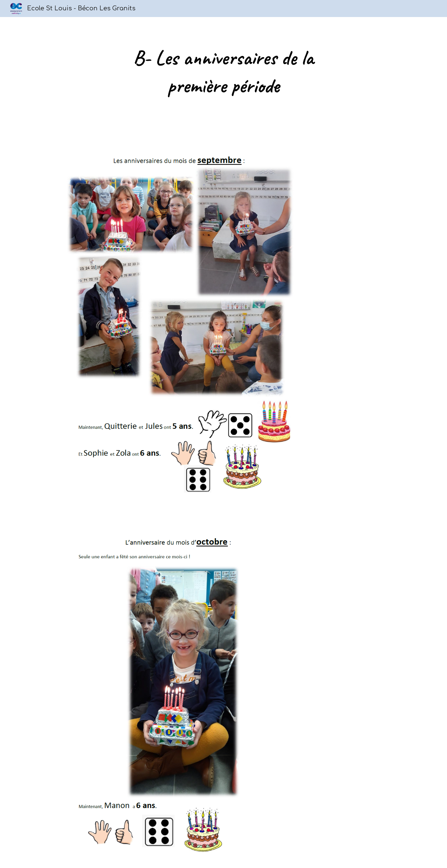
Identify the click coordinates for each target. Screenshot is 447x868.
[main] (223, 72)
